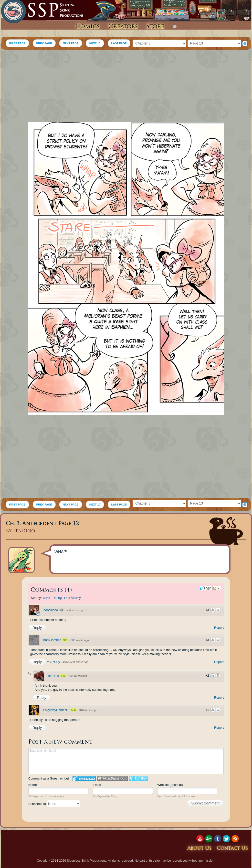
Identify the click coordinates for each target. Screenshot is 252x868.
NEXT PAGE (71, 43)
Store (155, 27)
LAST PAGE (119, 43)
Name (33, 785)
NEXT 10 (95, 43)
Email (97, 785)
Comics (88, 27)
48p (65, 640)
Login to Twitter (138, 778)
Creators (123, 27)
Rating (57, 598)
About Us (199, 849)
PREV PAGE (44, 43)
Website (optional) (170, 785)
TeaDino (24, 531)
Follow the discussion (217, 588)
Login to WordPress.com (112, 778)
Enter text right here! (126, 761)
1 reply (55, 662)
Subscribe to (54, 804)
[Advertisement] (126, 86)
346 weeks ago (88, 710)
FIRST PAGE (17, 43)
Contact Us (232, 849)
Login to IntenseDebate (84, 778)
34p (63, 676)
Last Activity (72, 598)
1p (61, 610)
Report (219, 628)
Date (47, 598)
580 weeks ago (75, 610)
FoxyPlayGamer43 (56, 710)
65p (73, 710)
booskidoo (51, 610)
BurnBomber (52, 640)
